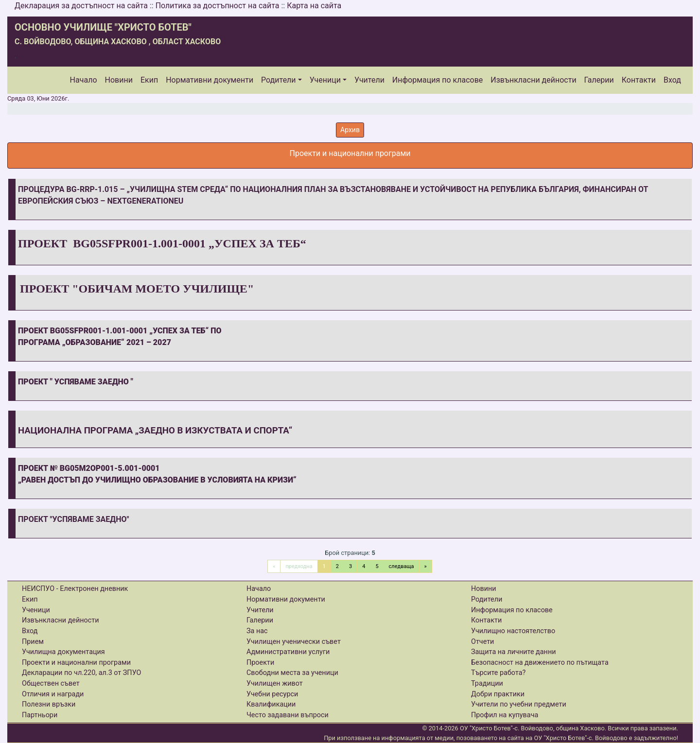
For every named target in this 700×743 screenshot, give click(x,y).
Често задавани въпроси (288, 715)
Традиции (487, 683)
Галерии (599, 80)
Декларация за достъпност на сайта (81, 6)
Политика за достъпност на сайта (218, 6)
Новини (119, 80)
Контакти (639, 80)
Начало (84, 80)
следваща (402, 566)
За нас (257, 631)
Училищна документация (63, 652)
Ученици (325, 80)
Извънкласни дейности (533, 80)
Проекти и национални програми (76, 663)
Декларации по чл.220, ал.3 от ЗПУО (81, 673)
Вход (672, 80)
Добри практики (498, 694)
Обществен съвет (51, 683)
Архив (350, 130)
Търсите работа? (498, 673)
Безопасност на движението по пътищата (540, 663)
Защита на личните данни (514, 652)
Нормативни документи (210, 80)
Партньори (40, 715)
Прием (33, 642)
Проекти (260, 663)
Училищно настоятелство (513, 631)
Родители (278, 80)
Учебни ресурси (272, 694)
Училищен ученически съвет (294, 642)
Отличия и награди (53, 694)
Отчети (482, 642)
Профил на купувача (505, 715)
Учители (369, 80)
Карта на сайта (314, 6)
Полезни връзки (49, 704)
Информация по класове (437, 80)
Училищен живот (275, 683)
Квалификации (271, 704)
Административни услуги (288, 652)
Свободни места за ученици (292, 673)
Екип (149, 80)
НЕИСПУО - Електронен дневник (75, 589)
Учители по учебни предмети (519, 704)
